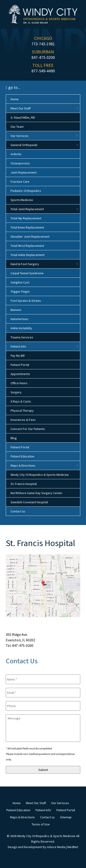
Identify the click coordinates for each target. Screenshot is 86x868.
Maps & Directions (23, 465)
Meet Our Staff (21, 108)
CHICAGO (43, 38)
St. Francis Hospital (24, 484)
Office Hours (19, 383)
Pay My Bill (18, 356)
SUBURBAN (43, 52)
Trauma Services (22, 337)
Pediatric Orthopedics (26, 191)
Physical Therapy (22, 411)
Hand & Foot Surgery (25, 264)
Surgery (16, 392)
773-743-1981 (43, 44)
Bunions (16, 310)
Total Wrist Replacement (27, 246)
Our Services (19, 136)
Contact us (18, 511)
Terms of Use (41, 824)
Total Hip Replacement (26, 218)
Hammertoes (19, 319)
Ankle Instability (21, 328)
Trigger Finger (20, 291)
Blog (14, 438)
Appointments (20, 374)
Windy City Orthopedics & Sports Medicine (40, 475)
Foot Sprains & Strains (26, 301)
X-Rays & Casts (21, 401)
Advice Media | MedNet (63, 847)
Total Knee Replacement (27, 227)
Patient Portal (20, 365)
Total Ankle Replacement (28, 255)
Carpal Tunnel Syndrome (27, 273)
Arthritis (16, 154)
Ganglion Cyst (20, 282)
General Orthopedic (24, 145)
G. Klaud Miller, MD (23, 117)
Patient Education (22, 456)
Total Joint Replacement (27, 209)
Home (15, 99)
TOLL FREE (43, 65)
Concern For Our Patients (28, 429)
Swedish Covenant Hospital (29, 502)
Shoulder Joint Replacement (30, 237)
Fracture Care (20, 182)
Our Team (17, 127)
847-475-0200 (43, 57)
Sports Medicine (22, 200)
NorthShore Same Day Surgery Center (36, 493)
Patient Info (18, 346)
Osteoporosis (20, 163)
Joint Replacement (24, 172)
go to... (13, 87)
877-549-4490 (43, 71)
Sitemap (66, 817)
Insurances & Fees (23, 420)
